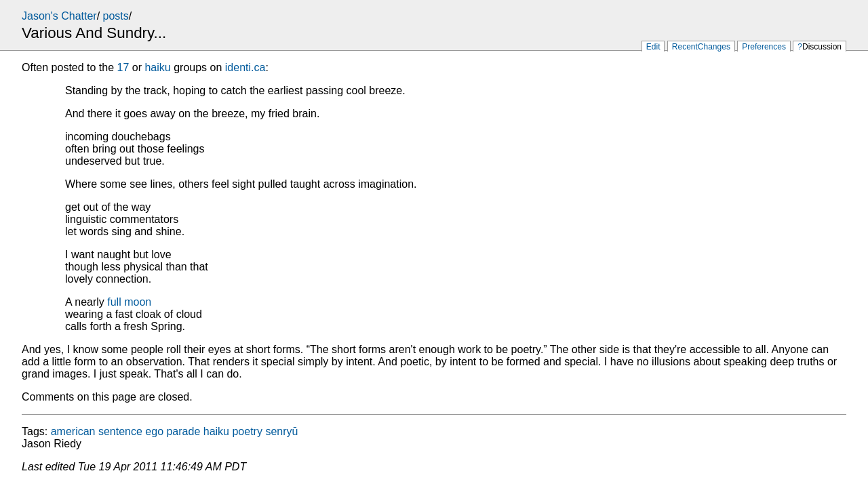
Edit (653, 47)
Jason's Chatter (59, 16)
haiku (157, 67)
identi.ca (245, 67)
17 (123, 67)
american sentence (97, 431)
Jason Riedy (52, 444)
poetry (247, 431)
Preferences (764, 47)
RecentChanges (701, 47)
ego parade (173, 431)
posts (116, 16)
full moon (129, 302)
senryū (281, 431)
